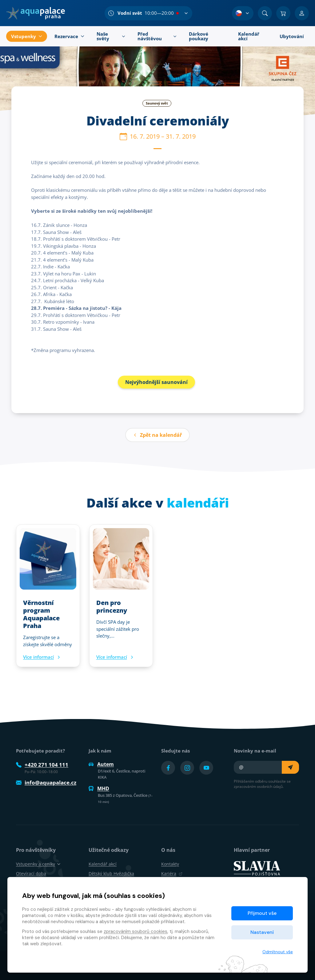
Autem (101, 764)
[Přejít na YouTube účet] (206, 768)
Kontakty (170, 864)
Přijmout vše (262, 913)
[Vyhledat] (265, 13)
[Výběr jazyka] (243, 13)
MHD (99, 788)
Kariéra (172, 873)
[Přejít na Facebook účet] (168, 768)
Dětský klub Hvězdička (111, 873)
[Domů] (36, 13)
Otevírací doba (31, 873)
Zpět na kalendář (157, 435)
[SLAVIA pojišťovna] (257, 868)
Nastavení (262, 932)
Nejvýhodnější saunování (156, 382)
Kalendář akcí (103, 864)
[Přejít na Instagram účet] (187, 768)
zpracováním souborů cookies (136, 931)
